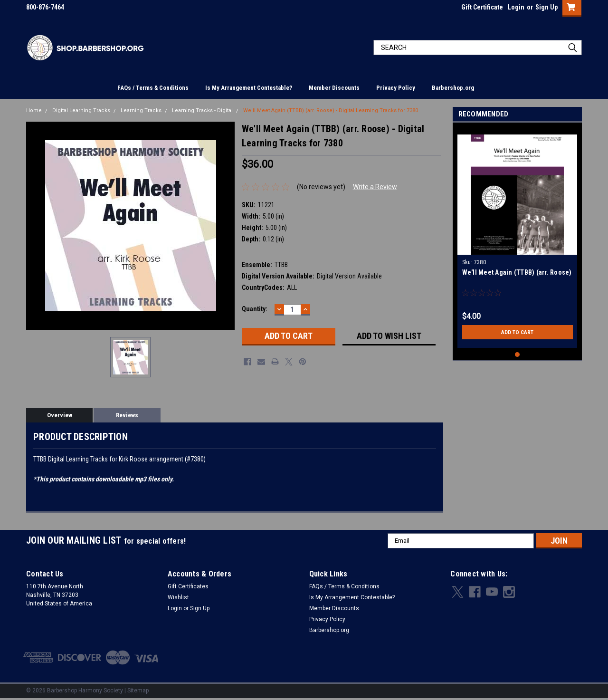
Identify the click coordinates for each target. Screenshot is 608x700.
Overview (60, 415)
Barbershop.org (453, 88)
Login (516, 7)
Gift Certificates (188, 586)
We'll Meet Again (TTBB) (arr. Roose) (517, 272)
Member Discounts (334, 88)
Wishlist (178, 597)
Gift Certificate (482, 7)
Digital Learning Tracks (81, 110)
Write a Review (375, 187)
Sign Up (546, 7)
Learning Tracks (141, 110)
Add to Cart (518, 332)
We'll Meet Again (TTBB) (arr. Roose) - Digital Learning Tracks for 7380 (331, 110)
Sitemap (138, 690)
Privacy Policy (396, 88)
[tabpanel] (518, 238)
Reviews (127, 415)
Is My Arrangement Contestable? (249, 88)
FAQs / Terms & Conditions (153, 88)
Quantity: (255, 309)
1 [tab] (518, 355)
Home (34, 110)
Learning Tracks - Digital (202, 110)
